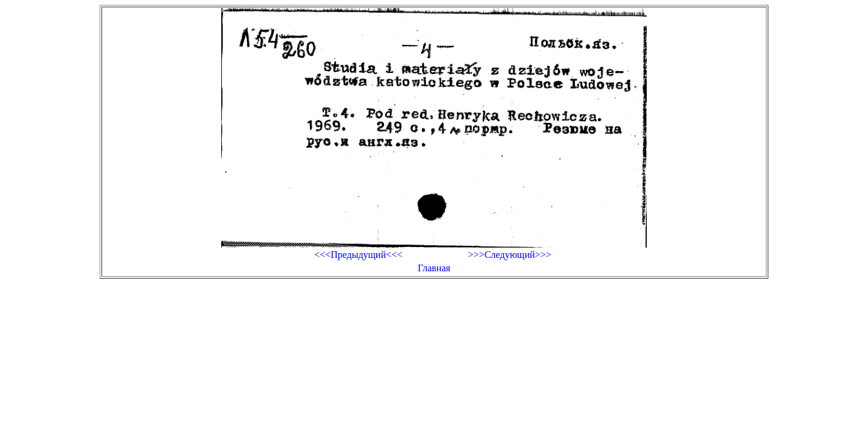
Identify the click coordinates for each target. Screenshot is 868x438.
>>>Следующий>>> (510, 255)
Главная (434, 268)
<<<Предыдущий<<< (358, 255)
